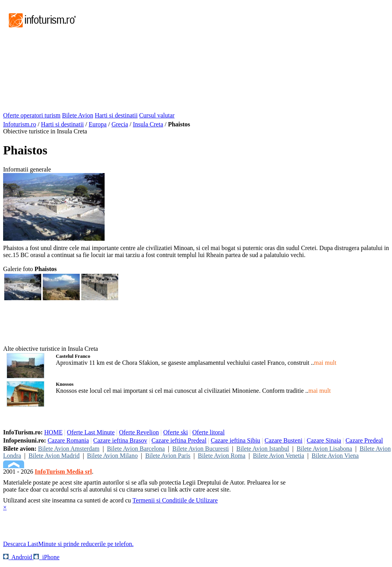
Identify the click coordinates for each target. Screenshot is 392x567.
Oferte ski (176, 432)
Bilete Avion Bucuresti (200, 449)
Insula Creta (148, 124)
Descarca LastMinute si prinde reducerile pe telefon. (68, 544)
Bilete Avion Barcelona (136, 449)
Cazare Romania (68, 440)
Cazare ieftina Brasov (120, 440)
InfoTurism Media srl (63, 472)
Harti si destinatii (116, 115)
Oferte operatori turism (32, 115)
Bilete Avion (78, 115)
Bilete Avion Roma (222, 456)
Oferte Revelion (139, 432)
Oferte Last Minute (91, 432)
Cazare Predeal (364, 440)
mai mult (325, 363)
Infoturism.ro (20, 124)
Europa (98, 124)
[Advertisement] (188, 58)
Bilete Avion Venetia (278, 456)
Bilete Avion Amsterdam (69, 449)
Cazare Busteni (283, 440)
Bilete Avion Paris (168, 456)
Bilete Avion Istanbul (263, 449)
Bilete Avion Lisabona (325, 449)
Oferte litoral (209, 432)
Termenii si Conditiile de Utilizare (175, 500)
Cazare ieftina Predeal (179, 440)
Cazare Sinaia (324, 440)
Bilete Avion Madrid (54, 456)
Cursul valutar (157, 115)
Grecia (120, 124)
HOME (53, 432)
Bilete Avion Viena (335, 456)
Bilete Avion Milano (112, 456)
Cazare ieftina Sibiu (235, 440)
